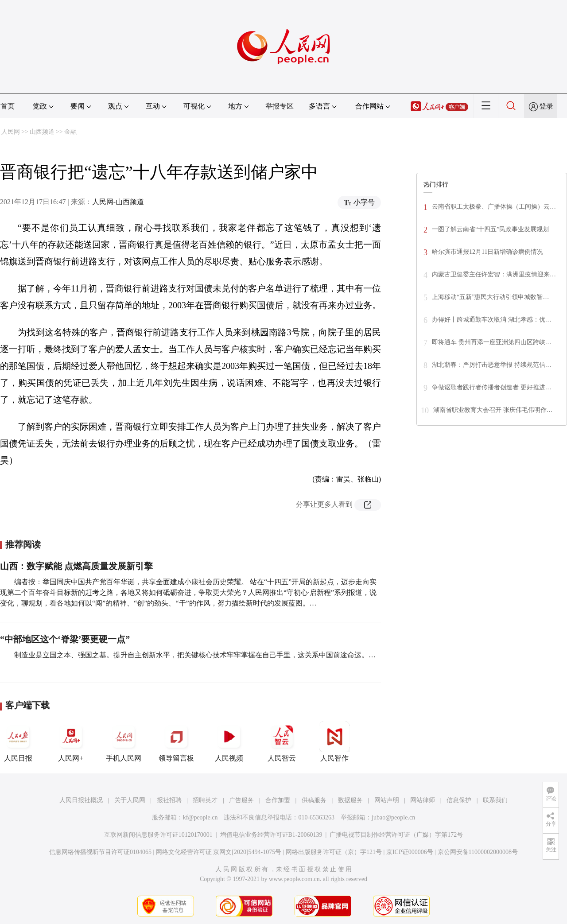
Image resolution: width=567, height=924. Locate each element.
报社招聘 (169, 800)
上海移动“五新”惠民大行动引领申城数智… (490, 297)
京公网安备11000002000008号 (478, 852)
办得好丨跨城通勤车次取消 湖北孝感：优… (492, 320)
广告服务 (241, 800)
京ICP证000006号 (410, 852)
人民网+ (71, 742)
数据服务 (350, 800)
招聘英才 (205, 800)
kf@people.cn (200, 817)
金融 (70, 132)
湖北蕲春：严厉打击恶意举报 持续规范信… (492, 365)
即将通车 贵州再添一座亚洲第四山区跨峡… (492, 342)
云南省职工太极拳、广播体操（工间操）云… (494, 207)
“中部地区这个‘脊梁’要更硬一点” (65, 639)
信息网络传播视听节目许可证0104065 (100, 852)
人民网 (11, 132)
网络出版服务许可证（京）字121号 (334, 852)
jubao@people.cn (393, 817)
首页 (8, 106)
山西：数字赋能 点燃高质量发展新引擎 (76, 566)
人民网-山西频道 (118, 202)
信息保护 (459, 800)
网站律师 (423, 800)
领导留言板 (176, 742)
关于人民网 (130, 800)
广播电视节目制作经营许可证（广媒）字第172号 (396, 835)
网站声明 (387, 800)
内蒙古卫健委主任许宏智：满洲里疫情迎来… (494, 274)
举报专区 (280, 106)
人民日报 (18, 742)
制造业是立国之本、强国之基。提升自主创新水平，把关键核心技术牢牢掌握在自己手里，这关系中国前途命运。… (195, 655)
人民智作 (334, 742)
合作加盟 (278, 800)
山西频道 (42, 132)
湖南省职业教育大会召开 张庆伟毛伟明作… (493, 410)
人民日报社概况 (81, 800)
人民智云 (282, 742)
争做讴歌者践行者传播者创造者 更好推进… (492, 387)
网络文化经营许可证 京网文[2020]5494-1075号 (219, 852)
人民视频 (229, 742)
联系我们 (495, 800)
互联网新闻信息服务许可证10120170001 (158, 835)
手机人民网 (124, 742)
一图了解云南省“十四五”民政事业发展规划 (490, 229)
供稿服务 (314, 800)
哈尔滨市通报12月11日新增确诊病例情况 (487, 252)
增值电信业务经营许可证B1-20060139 (271, 835)
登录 (546, 106)
